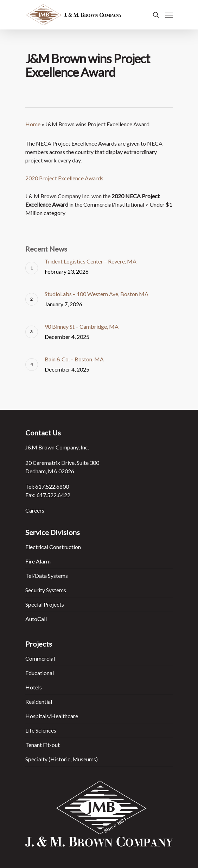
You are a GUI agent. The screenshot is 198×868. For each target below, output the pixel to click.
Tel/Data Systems (47, 576)
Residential (39, 702)
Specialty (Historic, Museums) (62, 759)
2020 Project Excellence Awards (64, 178)
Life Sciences (41, 730)
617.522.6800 (52, 486)
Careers (35, 510)
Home (33, 124)
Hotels (34, 687)
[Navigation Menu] (169, 15)
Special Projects (45, 604)
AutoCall (36, 619)
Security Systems (46, 590)
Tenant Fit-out (43, 745)
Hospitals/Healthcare (52, 716)
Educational (40, 673)
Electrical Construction (53, 547)
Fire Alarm (38, 561)
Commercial (40, 658)
